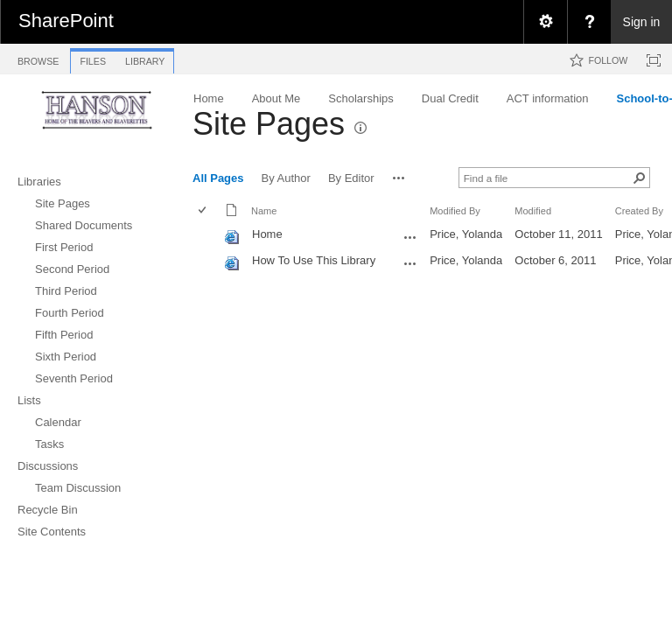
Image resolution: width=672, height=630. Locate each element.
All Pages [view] (218, 178)
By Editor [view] (351, 178)
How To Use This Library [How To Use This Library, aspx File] (314, 260)
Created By (639, 211)
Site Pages (269, 124)
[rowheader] (206, 236)
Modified (533, 211)
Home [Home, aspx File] (267, 234)
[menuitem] (545, 22)
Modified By (455, 211)
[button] (399, 178)
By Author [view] (286, 178)
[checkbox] (203, 211)
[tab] (38, 58)
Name (264, 211)
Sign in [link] (642, 22)
